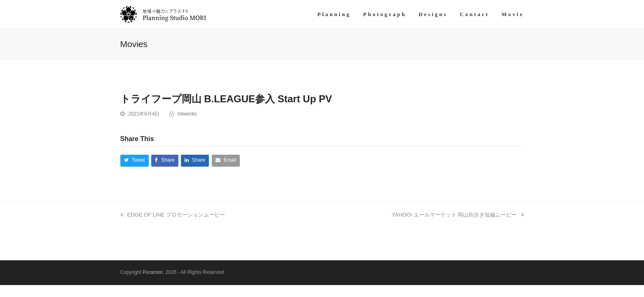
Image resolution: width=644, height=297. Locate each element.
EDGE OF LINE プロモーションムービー (173, 215)
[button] (135, 161)
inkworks (187, 114)
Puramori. (153, 272)
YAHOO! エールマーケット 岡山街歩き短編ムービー (458, 215)
